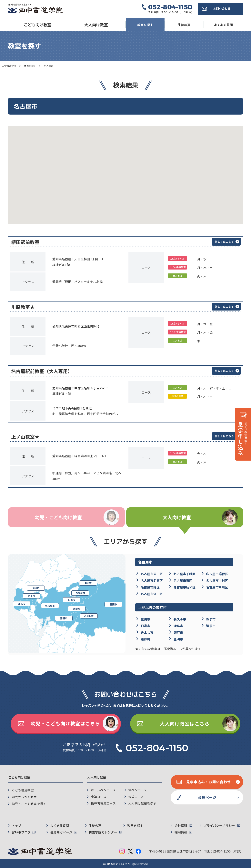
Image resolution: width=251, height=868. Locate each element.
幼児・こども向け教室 (58, 517)
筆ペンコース (138, 790)
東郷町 (77, 609)
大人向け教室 (96, 25)
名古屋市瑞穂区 (217, 574)
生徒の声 (184, 25)
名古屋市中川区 (217, 587)
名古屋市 (50, 606)
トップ (16, 825)
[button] (177, 188)
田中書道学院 (9, 66)
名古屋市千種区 (185, 574)
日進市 (72, 600)
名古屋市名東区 (152, 580)
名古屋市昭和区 (185, 587)
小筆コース (99, 797)
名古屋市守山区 (152, 594)
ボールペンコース (103, 790)
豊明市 (64, 618)
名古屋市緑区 (150, 587)
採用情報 (181, 832)
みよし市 (89, 616)
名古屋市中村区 (217, 580)
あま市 (32, 596)
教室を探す (145, 25)
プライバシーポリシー (219, 825)
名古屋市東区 (183, 580)
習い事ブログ (21, 832)
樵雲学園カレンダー (103, 832)
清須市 (211, 626)
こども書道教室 (23, 790)
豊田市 (113, 604)
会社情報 (181, 825)
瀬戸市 (88, 583)
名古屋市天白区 (152, 574)
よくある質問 (223, 25)
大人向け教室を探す (142, 803)
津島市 (22, 604)
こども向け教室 (37, 25)
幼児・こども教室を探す (29, 803)
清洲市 (36, 588)
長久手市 (80, 593)
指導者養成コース (103, 803)
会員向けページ (61, 832)
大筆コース (136, 797)
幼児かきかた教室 (24, 797)
